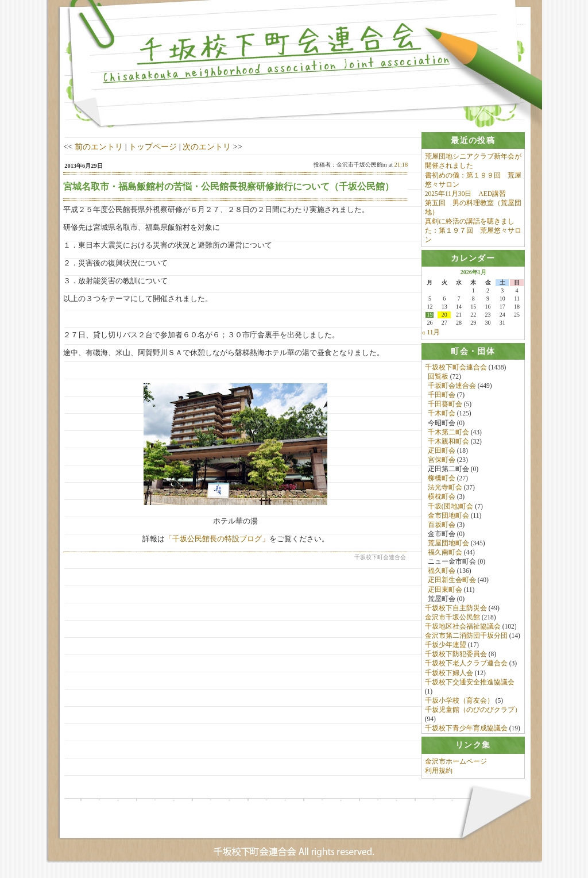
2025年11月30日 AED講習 (465, 194)
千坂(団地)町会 (451, 507)
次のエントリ (207, 147)
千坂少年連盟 (446, 646)
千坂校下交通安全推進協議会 (470, 683)
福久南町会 (445, 553)
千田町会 (442, 396)
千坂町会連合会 (452, 387)
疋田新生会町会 (452, 582)
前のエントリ (99, 147)
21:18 (401, 165)
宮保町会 (442, 461)
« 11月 (431, 333)
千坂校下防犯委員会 (456, 656)
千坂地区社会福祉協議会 (463, 627)
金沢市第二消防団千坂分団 (466, 637)
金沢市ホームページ (456, 765)
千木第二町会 (448, 433)
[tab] (473, 140)
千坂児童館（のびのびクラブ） (473, 711)
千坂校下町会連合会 (456, 368)
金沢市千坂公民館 (452, 618)
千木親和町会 (448, 442)
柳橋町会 (442, 480)
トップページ (153, 147)
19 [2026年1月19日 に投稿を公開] (430, 316)
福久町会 (442, 572)
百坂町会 (442, 526)
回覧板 (438, 378)
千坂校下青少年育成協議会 (466, 730)
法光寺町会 (445, 489)
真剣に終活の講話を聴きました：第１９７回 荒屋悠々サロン (473, 230)
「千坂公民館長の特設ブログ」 (217, 539)
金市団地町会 (448, 517)
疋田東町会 (445, 591)
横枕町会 (442, 498)
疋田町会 (442, 452)
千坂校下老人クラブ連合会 (466, 665)
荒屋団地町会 (448, 544)
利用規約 (439, 774)
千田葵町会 (445, 406)
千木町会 (442, 415)
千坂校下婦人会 (449, 674)
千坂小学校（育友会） (459, 702)
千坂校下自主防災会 (456, 609)
